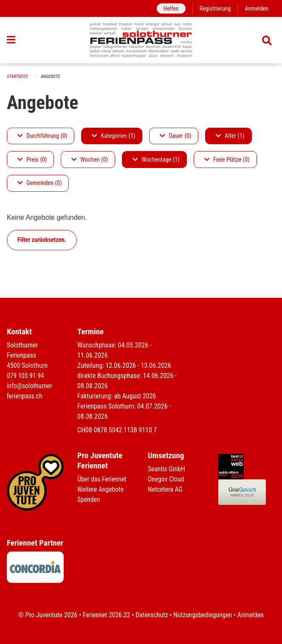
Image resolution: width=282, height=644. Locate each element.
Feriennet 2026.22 (105, 615)
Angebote (52, 77)
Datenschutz (151, 615)
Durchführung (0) (42, 136)
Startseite (18, 77)
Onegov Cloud (166, 479)
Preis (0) (32, 160)
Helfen (169, 8)
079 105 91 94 (26, 376)
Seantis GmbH (167, 469)
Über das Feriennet (102, 479)
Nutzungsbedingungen (203, 615)
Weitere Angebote (101, 489)
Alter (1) (230, 136)
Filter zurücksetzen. (42, 240)
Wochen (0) (90, 160)
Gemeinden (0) (39, 183)
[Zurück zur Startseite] (141, 42)
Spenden (89, 500)
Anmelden (256, 8)
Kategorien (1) (113, 136)
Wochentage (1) (156, 160)
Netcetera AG (166, 489)
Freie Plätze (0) (227, 160)
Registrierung (214, 8)
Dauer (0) (175, 136)
